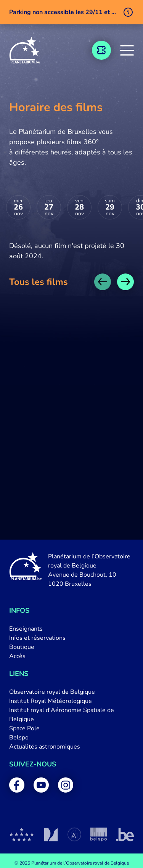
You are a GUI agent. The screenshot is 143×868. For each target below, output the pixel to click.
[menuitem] (71, 629)
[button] (127, 50)
